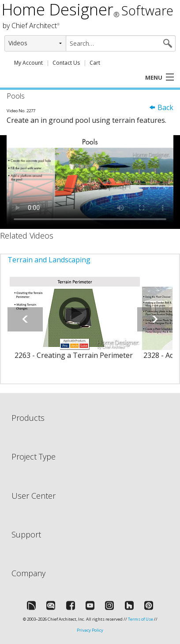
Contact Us (66, 63)
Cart (95, 63)
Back (161, 107)
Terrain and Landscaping (49, 260)
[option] (74, 324)
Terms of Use (141, 619)
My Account (28, 63)
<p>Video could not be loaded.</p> (90, 182)
